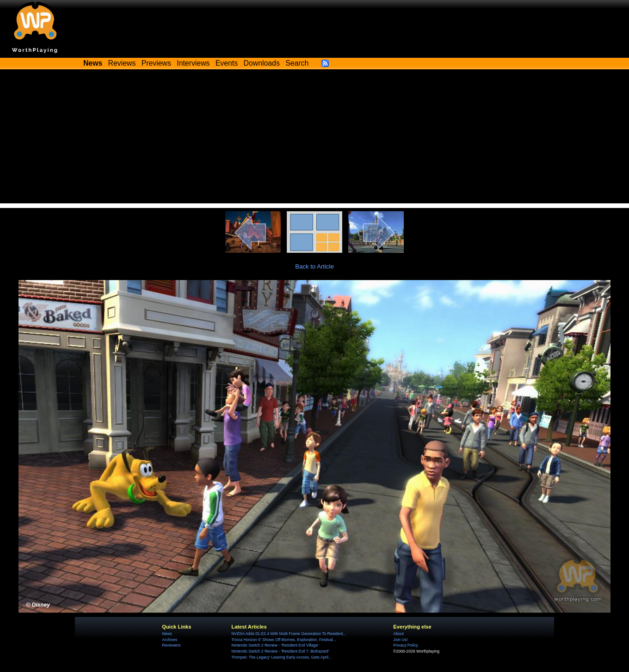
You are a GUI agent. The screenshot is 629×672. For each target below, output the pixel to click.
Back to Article (314, 266)
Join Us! (400, 640)
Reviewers (171, 645)
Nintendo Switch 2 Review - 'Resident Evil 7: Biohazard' (280, 651)
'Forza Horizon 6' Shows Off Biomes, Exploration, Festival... (284, 640)
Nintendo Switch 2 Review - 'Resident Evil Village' (275, 645)
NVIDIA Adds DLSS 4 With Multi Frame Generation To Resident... (289, 634)
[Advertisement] (314, 139)
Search (297, 63)
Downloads (262, 63)
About (398, 634)
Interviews (193, 63)
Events (227, 63)
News (167, 634)
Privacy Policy (405, 645)
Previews (156, 63)
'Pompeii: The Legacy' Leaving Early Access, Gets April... (281, 657)
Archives (170, 640)
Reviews (122, 63)
